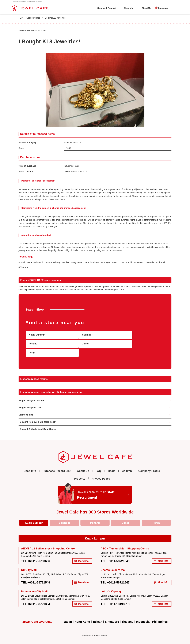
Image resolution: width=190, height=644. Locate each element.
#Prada (155, 262)
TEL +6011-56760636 (37, 556)
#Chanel (23, 268)
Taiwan (97, 617)
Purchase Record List (57, 465)
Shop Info (129, 8)
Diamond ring (26, 409)
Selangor (64, 517)
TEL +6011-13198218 (117, 599)
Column (127, 465)
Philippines (161, 617)
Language (163, 8)
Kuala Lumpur (34, 517)
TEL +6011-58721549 (117, 556)
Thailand (128, 617)
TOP (22, 18)
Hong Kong (81, 617)
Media (111, 465)
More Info (80, 556)
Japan (66, 617)
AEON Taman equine (74, 172)
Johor (126, 517)
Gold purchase (35, 18)
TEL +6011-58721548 (37, 578)
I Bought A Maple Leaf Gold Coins (38, 423)
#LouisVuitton (95, 262)
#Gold (22, 262)
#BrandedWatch (36, 262)
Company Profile (149, 465)
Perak (156, 517)
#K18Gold (144, 262)
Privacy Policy (101, 473)
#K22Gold (131, 262)
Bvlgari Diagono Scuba (32, 394)
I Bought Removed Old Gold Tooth (38, 416)
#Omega (109, 262)
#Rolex (67, 262)
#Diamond (35, 268)
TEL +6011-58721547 (117, 578)
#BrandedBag (54, 262)
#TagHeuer (79, 262)
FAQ (98, 465)
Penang (95, 517)
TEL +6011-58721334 (37, 599)
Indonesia (144, 617)
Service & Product (107, 8)
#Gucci (119, 262)
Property (80, 473)
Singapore (112, 617)
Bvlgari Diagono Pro (30, 401)
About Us (146, 8)
